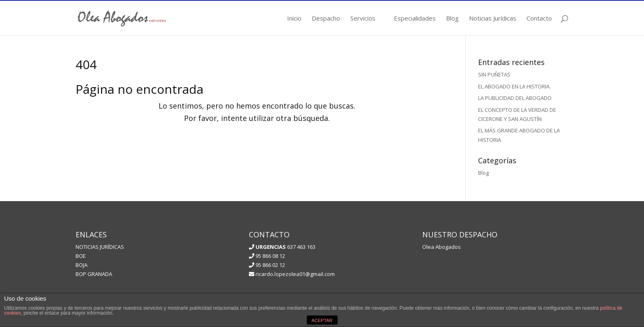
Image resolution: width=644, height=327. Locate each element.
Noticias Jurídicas (493, 19)
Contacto (539, 19)
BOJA (82, 265)
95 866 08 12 (267, 256)
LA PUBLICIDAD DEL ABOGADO (515, 98)
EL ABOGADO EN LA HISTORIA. (514, 86)
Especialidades (415, 19)
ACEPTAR (322, 320)
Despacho (326, 19)
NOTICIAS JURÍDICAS (100, 247)
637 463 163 (285, 247)
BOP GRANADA (94, 274)
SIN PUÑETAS (494, 74)
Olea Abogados (442, 247)
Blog (452, 19)
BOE (81, 256)
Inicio (294, 19)
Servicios (363, 19)
